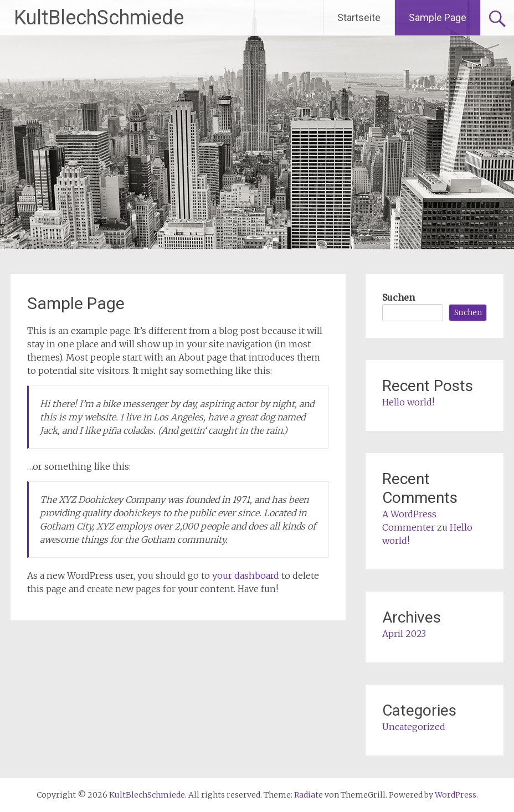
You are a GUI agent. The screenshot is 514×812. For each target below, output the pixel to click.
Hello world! (408, 402)
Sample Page (438, 17)
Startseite (359, 17)
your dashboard (246, 575)
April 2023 (404, 634)
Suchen (399, 297)
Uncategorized (414, 727)
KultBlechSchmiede (99, 18)
